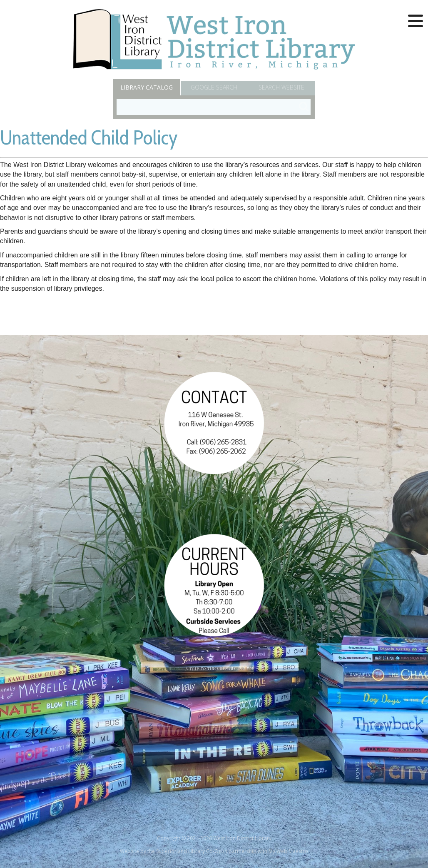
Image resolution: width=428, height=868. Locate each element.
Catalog (147, 87)
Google (214, 87)
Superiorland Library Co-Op (189, 851)
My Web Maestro (288, 851)
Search (281, 87)
